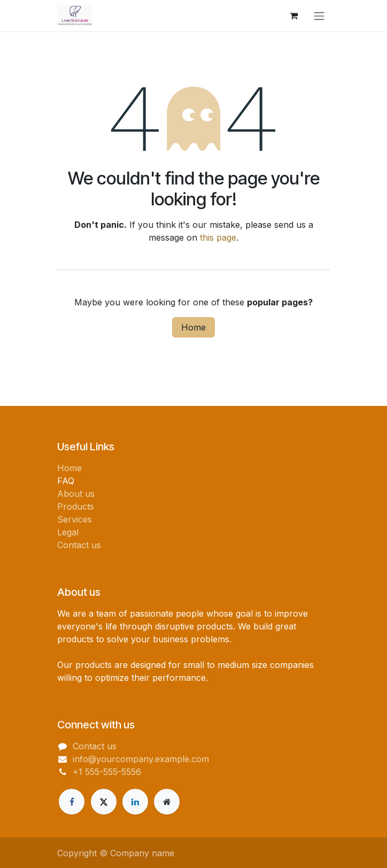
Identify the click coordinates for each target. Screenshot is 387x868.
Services (75, 519)
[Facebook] (72, 802)
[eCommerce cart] (293, 16)
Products (76, 506)
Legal (68, 532)
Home (193, 327)
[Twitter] (104, 802)
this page (218, 237)
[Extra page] (167, 802)
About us (76, 494)
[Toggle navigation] (319, 16)
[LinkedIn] (135, 802)
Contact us (79, 545)
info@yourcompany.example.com (141, 759)
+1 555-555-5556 (107, 772)
